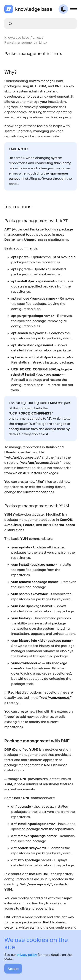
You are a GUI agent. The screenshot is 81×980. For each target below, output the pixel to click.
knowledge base (34, 9)
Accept (13, 969)
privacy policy (27, 955)
